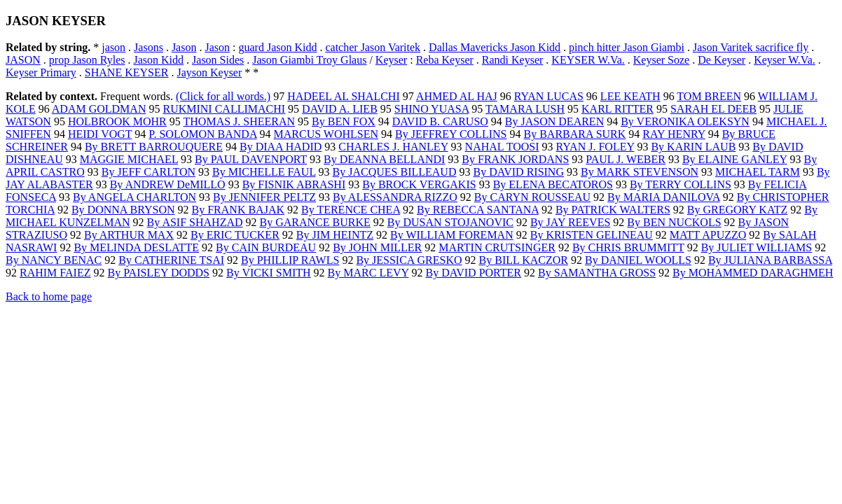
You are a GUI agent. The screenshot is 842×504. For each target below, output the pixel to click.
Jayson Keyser (209, 72)
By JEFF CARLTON (149, 172)
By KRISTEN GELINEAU (592, 235)
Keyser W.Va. (785, 60)
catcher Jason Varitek (373, 47)
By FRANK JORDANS (515, 159)
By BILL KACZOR (524, 260)
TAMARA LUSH (525, 109)
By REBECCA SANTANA (478, 210)
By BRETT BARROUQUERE (154, 147)
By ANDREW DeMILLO (168, 184)
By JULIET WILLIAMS (757, 247)
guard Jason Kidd (277, 47)
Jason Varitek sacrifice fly (751, 47)
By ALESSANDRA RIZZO (395, 197)
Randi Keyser (513, 60)
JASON (23, 60)
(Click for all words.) (223, 96)
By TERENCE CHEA (351, 210)
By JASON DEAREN (554, 121)
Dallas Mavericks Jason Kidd (495, 47)
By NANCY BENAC (54, 260)
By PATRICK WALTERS (613, 210)
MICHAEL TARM (758, 172)
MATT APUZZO (708, 235)
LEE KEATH (630, 96)
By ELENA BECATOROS (553, 184)
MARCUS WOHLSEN (326, 134)
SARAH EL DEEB (713, 109)
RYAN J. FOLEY (595, 147)
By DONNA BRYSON (123, 210)
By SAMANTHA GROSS (597, 273)
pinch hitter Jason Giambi (627, 47)
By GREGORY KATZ (737, 210)
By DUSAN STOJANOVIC (450, 222)
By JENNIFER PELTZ (264, 197)
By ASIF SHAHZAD (195, 222)
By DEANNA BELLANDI (384, 159)
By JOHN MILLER (377, 247)
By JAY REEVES (570, 222)
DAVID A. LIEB (340, 109)
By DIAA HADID (281, 147)
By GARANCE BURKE (315, 222)
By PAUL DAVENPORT (251, 159)
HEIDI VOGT (100, 134)
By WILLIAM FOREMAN (452, 235)
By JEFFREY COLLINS (451, 134)
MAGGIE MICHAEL (129, 159)
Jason (184, 47)
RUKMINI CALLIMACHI (224, 109)
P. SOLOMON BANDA (202, 134)
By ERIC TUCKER (235, 235)
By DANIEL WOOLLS (638, 260)
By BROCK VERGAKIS (419, 184)
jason (113, 47)
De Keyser (722, 60)
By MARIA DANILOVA (664, 197)
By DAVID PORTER (473, 273)
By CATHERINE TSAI (171, 260)
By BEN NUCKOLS (674, 222)
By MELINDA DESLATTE (136, 247)
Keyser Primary (41, 72)
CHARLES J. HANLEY (393, 147)
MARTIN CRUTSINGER (497, 247)
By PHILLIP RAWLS (290, 260)
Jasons (149, 47)
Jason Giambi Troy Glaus (309, 60)
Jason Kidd (158, 60)
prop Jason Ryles (87, 60)
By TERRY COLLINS (681, 184)
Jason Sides (218, 60)
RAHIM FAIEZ (55, 273)
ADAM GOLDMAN (99, 109)
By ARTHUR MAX (129, 235)
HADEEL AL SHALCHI (344, 96)
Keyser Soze (661, 60)
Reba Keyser (445, 60)
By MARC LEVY (368, 273)
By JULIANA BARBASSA (770, 260)
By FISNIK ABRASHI (294, 184)
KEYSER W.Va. (588, 60)
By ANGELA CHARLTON (134, 197)
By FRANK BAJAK (238, 210)
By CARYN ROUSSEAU (532, 197)
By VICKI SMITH (269, 273)
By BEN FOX (344, 121)
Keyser (391, 60)
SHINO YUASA (432, 109)
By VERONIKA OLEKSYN (685, 121)
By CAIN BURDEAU (266, 247)
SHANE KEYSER (127, 72)
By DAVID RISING (518, 172)
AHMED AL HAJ (457, 96)
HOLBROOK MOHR (117, 121)
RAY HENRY (674, 134)
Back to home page (49, 296)
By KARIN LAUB (693, 147)
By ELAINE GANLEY (735, 159)
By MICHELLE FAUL (264, 172)
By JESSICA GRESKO (409, 260)
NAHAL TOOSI (502, 147)
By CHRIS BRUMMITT (628, 247)
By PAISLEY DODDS (158, 273)
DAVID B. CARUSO (440, 121)
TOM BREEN (709, 96)
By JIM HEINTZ (335, 235)
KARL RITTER (617, 109)
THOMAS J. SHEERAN (240, 121)
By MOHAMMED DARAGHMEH (753, 273)
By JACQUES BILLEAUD (395, 172)
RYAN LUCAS (549, 96)
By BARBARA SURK (575, 134)
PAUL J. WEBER (626, 159)
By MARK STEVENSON (640, 172)
